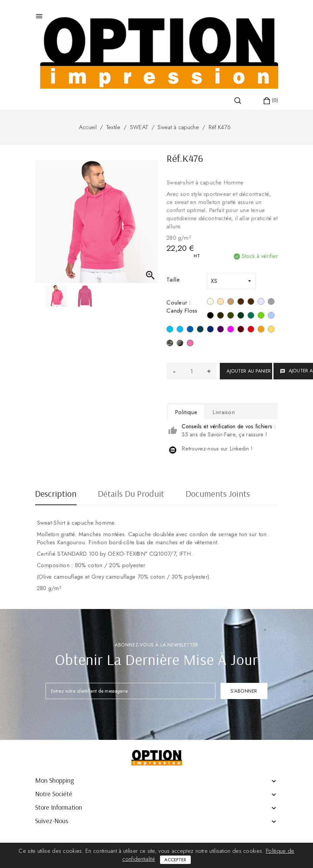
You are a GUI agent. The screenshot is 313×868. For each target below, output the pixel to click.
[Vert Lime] (261, 316)
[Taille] (231, 281)
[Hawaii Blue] (180, 330)
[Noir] (210, 316)
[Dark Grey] (220, 316)
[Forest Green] (241, 316)
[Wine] (241, 330)
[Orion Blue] (200, 330)
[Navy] (210, 330)
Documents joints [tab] (218, 494)
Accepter (175, 860)
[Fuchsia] (231, 330)
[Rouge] (251, 330)
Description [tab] (56, 494)
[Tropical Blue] (170, 330)
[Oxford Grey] (271, 302)
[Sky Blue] (271, 316)
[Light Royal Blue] (190, 330)
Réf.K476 (220, 127)
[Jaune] (271, 330)
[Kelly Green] (251, 316)
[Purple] (220, 330)
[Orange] (261, 330)
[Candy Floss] (190, 344)
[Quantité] (191, 371)
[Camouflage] (170, 344)
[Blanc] (210, 302)
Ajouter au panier (249, 371)
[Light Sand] (220, 302)
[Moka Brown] (241, 302)
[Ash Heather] (261, 302)
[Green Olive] (231, 316)
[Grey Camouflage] (180, 344)
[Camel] (231, 302)
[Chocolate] (251, 302)
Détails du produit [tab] (131, 494)
